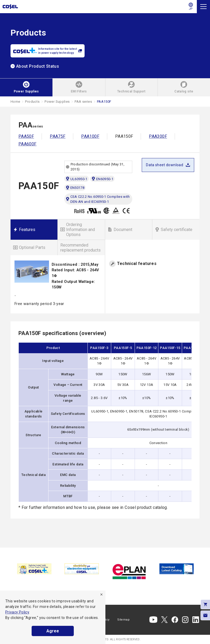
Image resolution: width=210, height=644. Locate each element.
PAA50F (26, 136)
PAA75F (58, 136)
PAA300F (158, 136)
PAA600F (28, 144)
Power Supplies (57, 102)
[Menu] (203, 7)
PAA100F (90, 136)
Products (32, 102)
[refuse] (101, 594)
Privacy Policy (17, 612)
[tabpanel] (34, 569)
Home (15, 102)
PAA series (83, 102)
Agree (53, 631)
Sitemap (123, 620)
